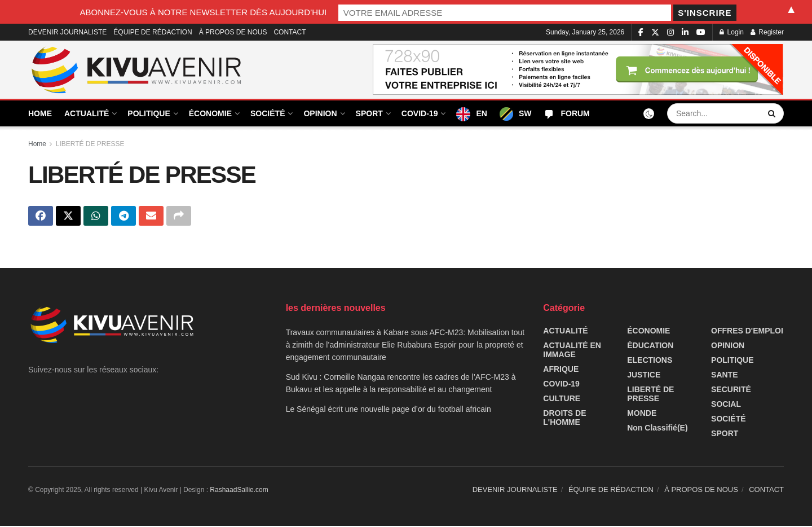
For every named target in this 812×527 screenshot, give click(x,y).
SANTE (724, 376)
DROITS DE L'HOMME (564, 419)
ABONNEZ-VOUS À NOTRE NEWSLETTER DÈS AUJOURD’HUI (302, 12)
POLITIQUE (149, 113)
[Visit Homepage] (137, 70)
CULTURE (562, 399)
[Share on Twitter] (68, 217)
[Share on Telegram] (123, 217)
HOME (40, 113)
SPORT (369, 113)
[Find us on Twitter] (655, 32)
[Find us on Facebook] (641, 32)
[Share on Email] (151, 217)
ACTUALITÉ (87, 113)
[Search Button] (773, 113)
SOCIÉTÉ (268, 113)
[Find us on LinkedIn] (685, 32)
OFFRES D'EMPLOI (747, 332)
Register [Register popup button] (767, 32)
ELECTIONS (650, 361)
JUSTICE (644, 376)
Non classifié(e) (657, 429)
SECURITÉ (731, 390)
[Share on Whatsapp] (96, 217)
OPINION (320, 113)
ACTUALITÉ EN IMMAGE (572, 351)
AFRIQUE (561, 370)
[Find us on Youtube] (701, 32)
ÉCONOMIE (210, 113)
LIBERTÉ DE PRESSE (90, 144)
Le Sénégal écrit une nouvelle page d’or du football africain (389, 410)
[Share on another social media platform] (179, 217)
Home (37, 144)
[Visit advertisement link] (578, 70)
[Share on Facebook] (41, 217)
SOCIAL (726, 405)
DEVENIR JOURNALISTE (67, 32)
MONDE (642, 414)
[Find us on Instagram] (670, 32)
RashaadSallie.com (239, 491)
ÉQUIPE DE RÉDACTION (153, 32)
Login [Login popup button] (732, 32)
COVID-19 (420, 113)
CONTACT (290, 32)
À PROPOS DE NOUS (233, 32)
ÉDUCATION (650, 346)
